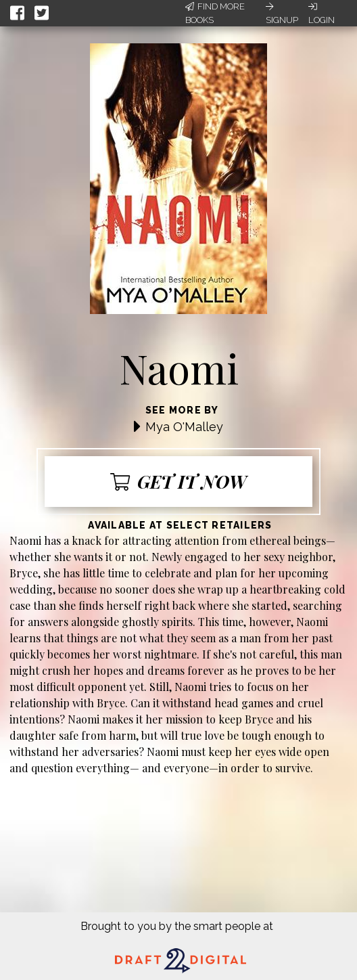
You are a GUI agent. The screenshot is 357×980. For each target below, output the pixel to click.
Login (322, 14)
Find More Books (215, 13)
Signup (282, 14)
